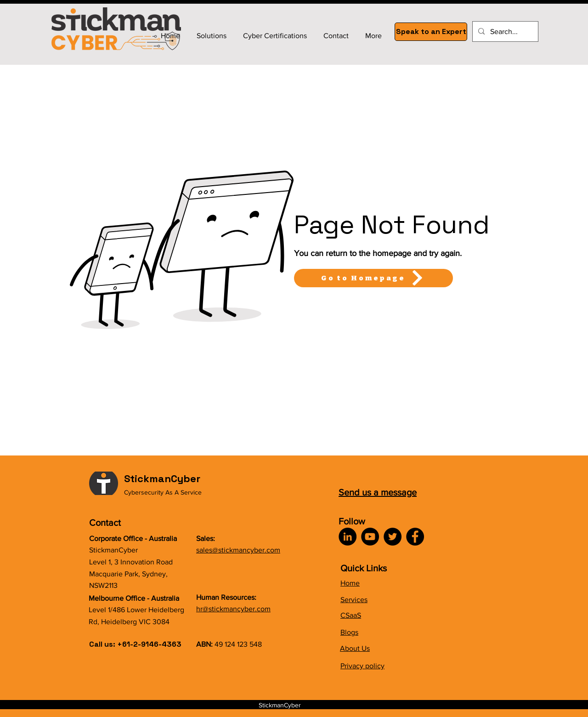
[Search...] (504, 31)
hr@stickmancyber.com (233, 609)
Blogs (349, 632)
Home (350, 583)
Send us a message (378, 492)
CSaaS (351, 615)
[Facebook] (415, 537)
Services (354, 600)
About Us (355, 648)
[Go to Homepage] (373, 278)
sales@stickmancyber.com (238, 550)
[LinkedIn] (348, 537)
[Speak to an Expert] (431, 32)
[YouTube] (370, 537)
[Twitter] (393, 537)
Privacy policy (362, 666)
